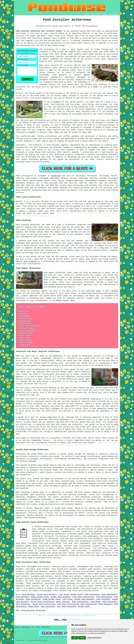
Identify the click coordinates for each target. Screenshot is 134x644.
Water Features (63, 602)
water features (57, 57)
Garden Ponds (77, 595)
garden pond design (49, 553)
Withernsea (56, 176)
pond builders (91, 185)
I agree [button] (75, 638)
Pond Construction (89, 604)
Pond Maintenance (109, 595)
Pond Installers (23, 604)
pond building (53, 145)
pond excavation (61, 551)
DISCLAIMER (113, 14)
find (23, 567)
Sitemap (17, 627)
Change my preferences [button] (94, 638)
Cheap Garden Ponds (40, 597)
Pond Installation (80, 602)
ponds (55, 470)
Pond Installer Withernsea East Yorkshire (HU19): (39, 31)
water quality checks (56, 541)
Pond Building (28, 595)
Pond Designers (106, 604)
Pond (18, 176)
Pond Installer (103, 599)
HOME (87, 14)
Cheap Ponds (34, 606)
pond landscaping (90, 536)
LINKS (92, 14)
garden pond (60, 508)
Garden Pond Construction (44, 604)
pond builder (108, 152)
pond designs (101, 479)
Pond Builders (26, 627)
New (33, 627)
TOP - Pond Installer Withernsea (31, 610)
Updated (38, 627)
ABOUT (98, 14)
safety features (47, 72)
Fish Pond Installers (67, 606)
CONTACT (105, 14)
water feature (38, 136)
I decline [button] (82, 638)
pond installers (23, 190)
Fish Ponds (64, 595)
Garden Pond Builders (47, 595)
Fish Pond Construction (83, 597)
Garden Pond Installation (42, 602)
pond (54, 52)
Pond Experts (46, 627)
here (49, 591)
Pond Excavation (92, 595)
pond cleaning (30, 261)
